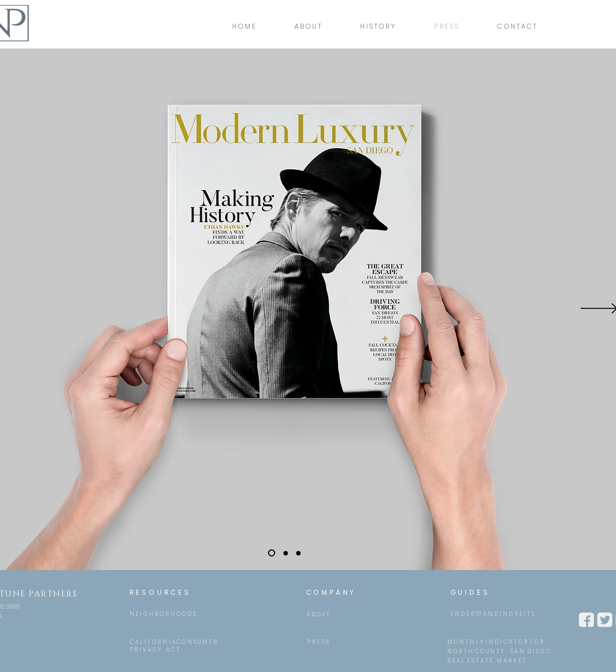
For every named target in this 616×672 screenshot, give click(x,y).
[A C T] (173, 650)
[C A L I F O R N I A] (152, 642)
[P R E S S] (318, 642)
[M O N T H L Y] (465, 642)
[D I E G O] (539, 651)
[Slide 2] (286, 553)
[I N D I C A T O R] (506, 642)
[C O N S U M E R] (197, 642)
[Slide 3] (298, 553)
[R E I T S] (524, 614)
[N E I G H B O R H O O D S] (163, 614)
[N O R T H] (460, 651)
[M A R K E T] (511, 661)
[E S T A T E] (480, 661)
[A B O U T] (318, 614)
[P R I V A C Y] (145, 650)
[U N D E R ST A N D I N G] (482, 614)
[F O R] (537, 642)
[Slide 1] (272, 553)
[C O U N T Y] (489, 651)
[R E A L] (456, 661)
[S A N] (517, 651)
